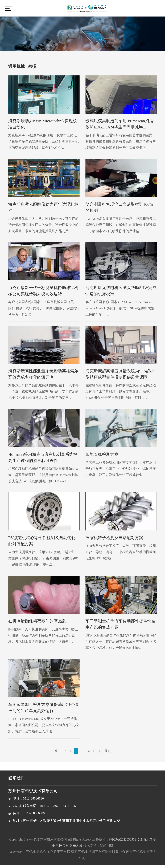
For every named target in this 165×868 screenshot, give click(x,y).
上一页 (68, 754)
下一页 (97, 754)
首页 (57, 754)
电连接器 (62, 848)
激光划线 (76, 848)
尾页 (108, 754)
